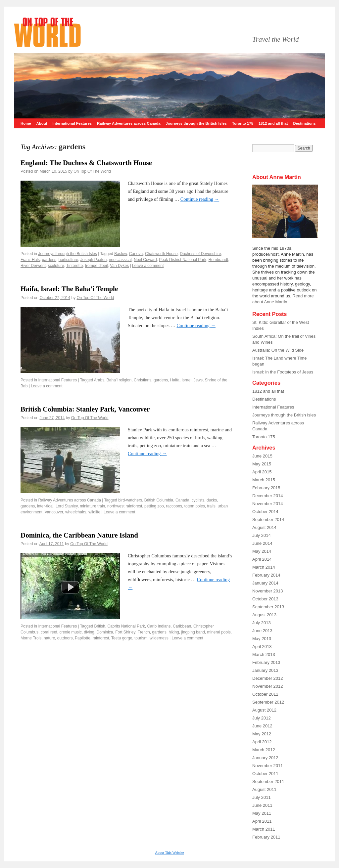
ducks (212, 500)
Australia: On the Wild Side (278, 350)
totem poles (195, 506)
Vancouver (54, 512)
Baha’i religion (119, 380)
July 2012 (262, 718)
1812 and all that (273, 123)
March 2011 (264, 829)
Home (26, 123)
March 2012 (264, 750)
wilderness (159, 638)
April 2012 (262, 742)
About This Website (169, 852)
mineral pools (219, 632)
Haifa (175, 380)
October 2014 (265, 512)
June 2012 (262, 726)
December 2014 (268, 496)
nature (49, 638)
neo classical (120, 260)
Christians (143, 380)
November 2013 (268, 591)
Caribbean (182, 626)
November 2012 (268, 686)
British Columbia (159, 500)
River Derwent (33, 266)
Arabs (99, 380)
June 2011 (262, 805)
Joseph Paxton (94, 260)
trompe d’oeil (97, 266)
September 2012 (268, 702)
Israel (187, 380)
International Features (72, 123)
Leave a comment (148, 266)
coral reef (49, 632)
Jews (198, 380)
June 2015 (262, 456)
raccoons (174, 506)
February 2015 (266, 488)
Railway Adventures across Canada (129, 123)
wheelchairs (76, 512)
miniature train (92, 506)
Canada (182, 500)
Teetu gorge (122, 638)
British (99, 626)
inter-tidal (45, 506)
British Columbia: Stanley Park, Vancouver (85, 409)
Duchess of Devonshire (200, 254)
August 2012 (264, 710)
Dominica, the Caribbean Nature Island (79, 535)
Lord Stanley (67, 506)
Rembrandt (218, 260)
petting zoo (154, 506)
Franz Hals (30, 260)
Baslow (121, 254)
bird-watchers (130, 500)
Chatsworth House (161, 254)
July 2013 (262, 623)
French (144, 632)
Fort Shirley (125, 632)
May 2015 (262, 464)
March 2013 (264, 654)
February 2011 (266, 837)
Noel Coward (145, 260)
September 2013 (268, 607)
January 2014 (265, 583)
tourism (141, 638)
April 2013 (262, 647)
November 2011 (268, 766)
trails (211, 506)
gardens (49, 260)
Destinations (304, 123)
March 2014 (264, 567)
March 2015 (264, 480)
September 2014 (268, 520)
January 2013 (265, 670)
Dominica (105, 632)
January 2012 (265, 758)
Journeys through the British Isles (196, 123)
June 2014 (262, 543)
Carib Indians (159, 626)
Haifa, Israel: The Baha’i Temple (69, 289)
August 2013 (264, 615)
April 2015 (262, 472)
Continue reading (200, 199)
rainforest (101, 638)
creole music (70, 632)
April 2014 (262, 559)
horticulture (68, 260)
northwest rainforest (125, 506)
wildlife (94, 512)
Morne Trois (31, 638)
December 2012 (268, 678)
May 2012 (262, 734)
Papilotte (83, 638)
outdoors (65, 638)
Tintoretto (74, 266)
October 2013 (265, 599)
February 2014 (266, 575)
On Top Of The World (92, 171)
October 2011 (265, 774)
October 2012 (265, 694)
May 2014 (262, 551)
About (42, 123)
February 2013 (266, 662)
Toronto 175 (243, 123)
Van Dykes (119, 266)
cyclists (198, 500)
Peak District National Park (183, 260)
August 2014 (264, 527)
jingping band (193, 632)
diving (89, 632)
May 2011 (262, 813)
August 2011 (264, 789)
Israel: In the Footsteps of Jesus (283, 372)
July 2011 (262, 797)
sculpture (56, 266)
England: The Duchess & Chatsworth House (86, 163)
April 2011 (262, 821)
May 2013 (262, 639)
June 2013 (262, 631)
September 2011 (268, 781)
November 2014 (268, 504)
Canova (136, 254)
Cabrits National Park (126, 626)
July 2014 (262, 535)
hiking (174, 632)
